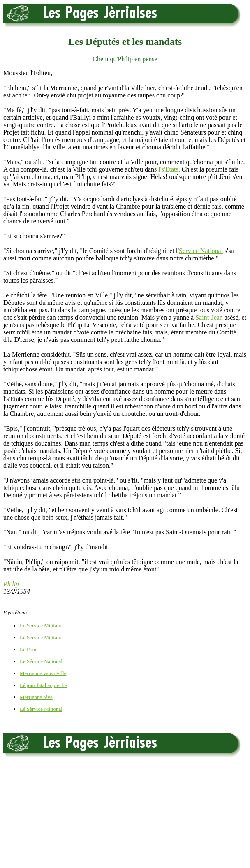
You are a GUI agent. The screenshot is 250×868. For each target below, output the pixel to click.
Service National (201, 251)
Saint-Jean (209, 317)
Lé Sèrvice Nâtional (41, 709)
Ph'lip (11, 584)
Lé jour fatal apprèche (43, 685)
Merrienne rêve (36, 697)
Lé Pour (28, 649)
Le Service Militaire (41, 625)
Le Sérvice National (41, 661)
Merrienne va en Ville (43, 673)
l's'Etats (168, 169)
